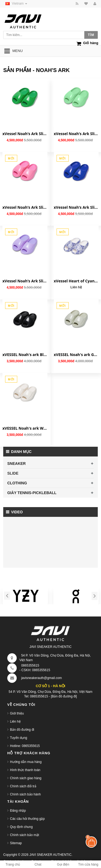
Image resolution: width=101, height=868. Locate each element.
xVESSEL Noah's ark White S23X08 (25, 428)
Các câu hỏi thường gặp (27, 819)
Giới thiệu (17, 713)
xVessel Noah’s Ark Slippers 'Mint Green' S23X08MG (76, 134)
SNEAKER (16, 464)
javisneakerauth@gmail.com (42, 678)
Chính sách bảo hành (25, 794)
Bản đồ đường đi (22, 730)
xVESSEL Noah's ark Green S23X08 (76, 355)
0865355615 (30, 665)
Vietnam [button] (15, 4)
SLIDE (13, 473)
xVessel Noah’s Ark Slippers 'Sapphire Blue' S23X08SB (76, 207)
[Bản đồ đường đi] (64, 696)
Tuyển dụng (19, 738)
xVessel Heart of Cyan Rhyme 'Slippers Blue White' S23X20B (76, 281)
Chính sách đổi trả (23, 786)
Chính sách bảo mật (25, 835)
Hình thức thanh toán (25, 770)
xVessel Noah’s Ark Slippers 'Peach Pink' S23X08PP (25, 207)
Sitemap (16, 843)
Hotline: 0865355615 (25, 746)
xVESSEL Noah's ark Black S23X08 (25, 355)
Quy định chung (21, 827)
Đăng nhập (18, 811)
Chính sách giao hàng (26, 778)
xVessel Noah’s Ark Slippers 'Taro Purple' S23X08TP (25, 281)
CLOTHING (17, 483)
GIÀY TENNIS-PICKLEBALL (32, 493)
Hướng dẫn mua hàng (26, 762)
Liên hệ (15, 722)
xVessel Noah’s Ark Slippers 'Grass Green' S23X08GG (25, 134)
